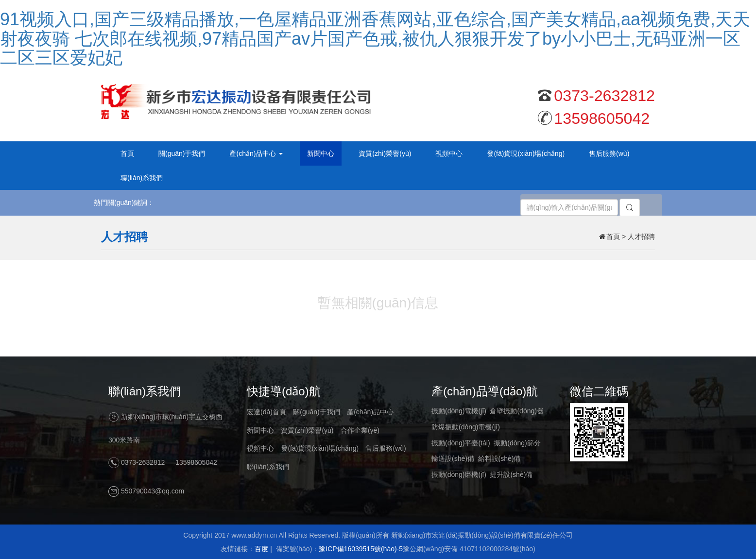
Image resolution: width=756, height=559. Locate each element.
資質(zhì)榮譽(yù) (385, 153)
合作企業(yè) (360, 430)
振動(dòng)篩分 (517, 443)
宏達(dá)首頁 (266, 412)
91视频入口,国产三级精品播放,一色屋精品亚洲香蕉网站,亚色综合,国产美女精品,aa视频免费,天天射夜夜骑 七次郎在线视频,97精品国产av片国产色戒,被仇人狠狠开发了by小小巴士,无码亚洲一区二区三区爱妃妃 (375, 38)
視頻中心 (449, 153)
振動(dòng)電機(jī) (459, 411)
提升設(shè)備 (511, 474)
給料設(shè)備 (499, 458)
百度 (261, 549)
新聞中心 (321, 153)
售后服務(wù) (609, 153)
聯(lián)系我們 (142, 178)
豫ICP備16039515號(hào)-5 (361, 549)
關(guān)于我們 (182, 153)
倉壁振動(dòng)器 (516, 411)
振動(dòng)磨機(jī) (459, 474)
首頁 (127, 153)
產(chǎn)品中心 (370, 412)
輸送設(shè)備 (453, 458)
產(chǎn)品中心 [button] (256, 153)
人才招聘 (641, 237)
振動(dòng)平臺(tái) (461, 443)
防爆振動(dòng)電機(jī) (466, 427)
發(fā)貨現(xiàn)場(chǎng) (526, 153)
